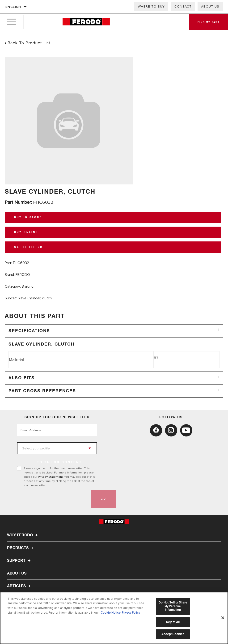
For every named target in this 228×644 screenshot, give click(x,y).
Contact (183, 6)
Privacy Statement (50, 477)
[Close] (223, 618)
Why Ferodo (23, 535)
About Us (210, 6)
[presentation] (53, 499)
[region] (114, 618)
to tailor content (59, 462)
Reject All (173, 622)
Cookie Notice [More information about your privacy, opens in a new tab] (111, 613)
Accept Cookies (173, 634)
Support (19, 561)
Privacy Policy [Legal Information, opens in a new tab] (131, 613)
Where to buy (151, 6)
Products (21, 548)
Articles (20, 586)
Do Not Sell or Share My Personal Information (173, 606)
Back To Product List (29, 43)
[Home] (86, 22)
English (13, 7)
